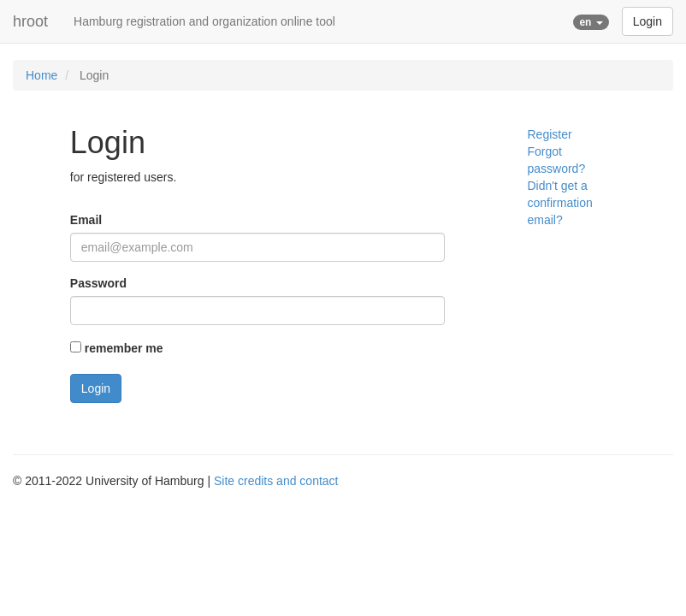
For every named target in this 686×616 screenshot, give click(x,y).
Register (549, 134)
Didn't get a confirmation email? (559, 203)
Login (648, 21)
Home (41, 75)
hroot (30, 21)
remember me (124, 348)
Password (98, 283)
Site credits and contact (276, 481)
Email (86, 220)
